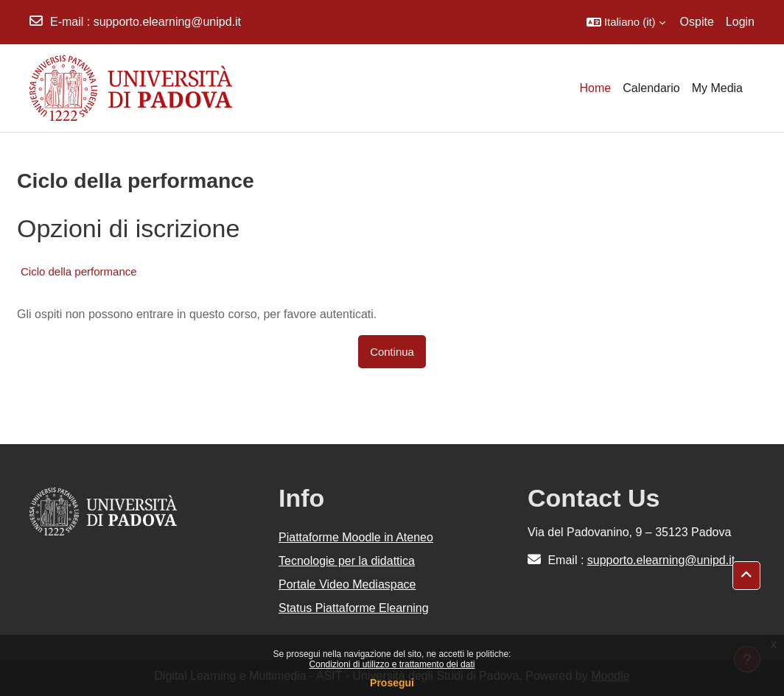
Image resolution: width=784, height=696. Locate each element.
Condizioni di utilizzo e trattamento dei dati (392, 664)
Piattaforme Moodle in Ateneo (356, 537)
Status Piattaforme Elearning (354, 608)
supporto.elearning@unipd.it (167, 22)
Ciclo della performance (79, 271)
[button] (626, 22)
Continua (392, 352)
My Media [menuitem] (717, 88)
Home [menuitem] (596, 88)
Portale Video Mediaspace (347, 584)
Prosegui (392, 683)
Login (740, 22)
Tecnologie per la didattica (347, 561)
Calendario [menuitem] (651, 88)
